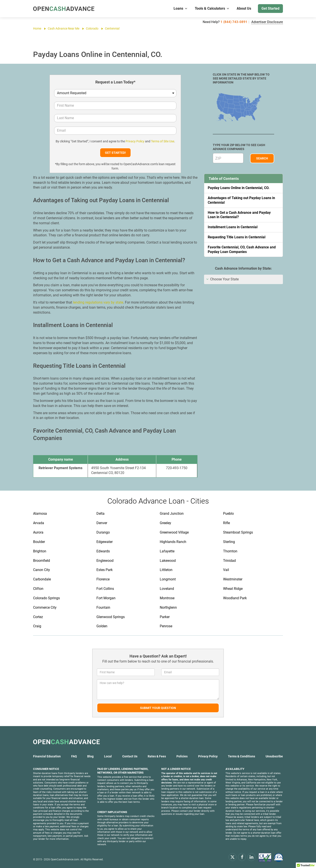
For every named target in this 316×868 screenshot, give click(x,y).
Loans (181, 8)
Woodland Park (235, 598)
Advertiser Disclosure (267, 22)
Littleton (166, 570)
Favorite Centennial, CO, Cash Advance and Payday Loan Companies (242, 249)
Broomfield (42, 561)
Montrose (167, 598)
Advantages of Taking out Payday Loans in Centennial (241, 200)
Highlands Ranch (173, 542)
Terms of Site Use (163, 141)
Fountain (103, 607)
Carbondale (42, 579)
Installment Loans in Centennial (233, 227)
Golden (102, 626)
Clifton (38, 589)
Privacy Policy (135, 141)
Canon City (42, 570)
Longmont (168, 579)
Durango (103, 532)
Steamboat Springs (238, 532)
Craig (37, 626)
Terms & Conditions (241, 756)
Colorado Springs (46, 598)
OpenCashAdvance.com (65, 859)
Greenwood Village (174, 532)
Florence (103, 579)
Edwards (103, 551)
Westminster (233, 579)
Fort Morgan (106, 598)
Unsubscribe (274, 756)
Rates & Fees (157, 756)
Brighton (40, 551)
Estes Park (105, 570)
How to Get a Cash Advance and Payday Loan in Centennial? (239, 215)
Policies (182, 756)
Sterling (229, 542)
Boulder (39, 542)
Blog (90, 756)
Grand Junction (172, 514)
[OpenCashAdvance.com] (64, 9)
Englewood (105, 561)
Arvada (39, 523)
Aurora (38, 532)
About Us (244, 8)
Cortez (38, 617)
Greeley (165, 523)
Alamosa (40, 514)
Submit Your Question (158, 708)
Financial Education (47, 756)
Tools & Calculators (212, 8)
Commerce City (45, 607)
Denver (102, 523)
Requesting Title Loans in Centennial (237, 237)
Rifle (226, 523)
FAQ (74, 756)
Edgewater (105, 542)
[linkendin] (251, 857)
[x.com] (233, 857)
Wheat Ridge (233, 589)
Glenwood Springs (111, 617)
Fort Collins (105, 589)
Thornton (230, 551)
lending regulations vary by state (98, 302)
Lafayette (167, 551)
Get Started (270, 8)
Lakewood (168, 561)
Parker (165, 617)
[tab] (243, 279)
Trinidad (229, 561)
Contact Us (130, 756)
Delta (100, 514)
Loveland (167, 589)
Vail (226, 570)
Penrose (166, 626)
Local (108, 756)
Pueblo (228, 514)
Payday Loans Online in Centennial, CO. (239, 188)
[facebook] (242, 857)
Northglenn (168, 607)
